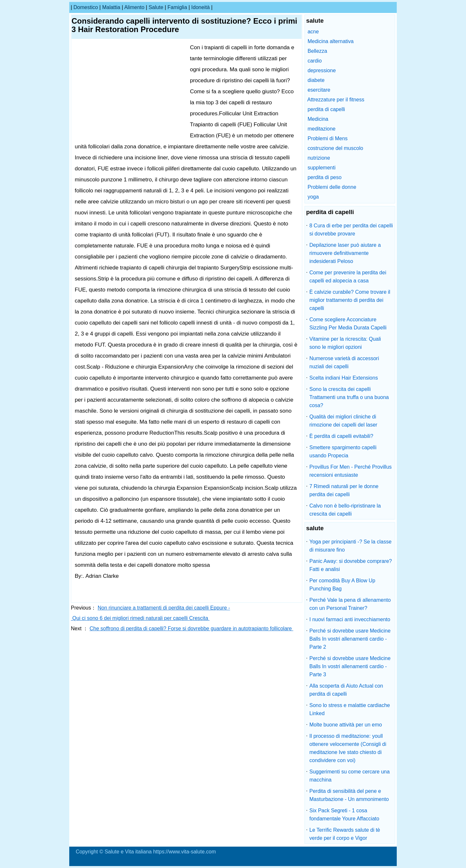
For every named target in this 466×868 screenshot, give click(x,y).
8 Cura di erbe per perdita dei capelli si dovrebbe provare (351, 230)
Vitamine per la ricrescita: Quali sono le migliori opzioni (345, 343)
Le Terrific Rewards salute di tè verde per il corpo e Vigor (345, 834)
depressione (322, 70)
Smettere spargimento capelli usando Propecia (343, 451)
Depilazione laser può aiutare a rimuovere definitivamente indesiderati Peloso (345, 253)
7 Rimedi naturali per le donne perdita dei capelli (344, 490)
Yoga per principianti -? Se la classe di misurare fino (350, 546)
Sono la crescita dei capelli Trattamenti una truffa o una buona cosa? (349, 397)
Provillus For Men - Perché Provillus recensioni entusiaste (350, 471)
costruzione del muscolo (335, 148)
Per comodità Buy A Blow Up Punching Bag (342, 585)
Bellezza (317, 51)
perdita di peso (324, 177)
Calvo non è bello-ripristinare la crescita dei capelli (345, 510)
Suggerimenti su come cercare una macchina (349, 776)
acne (313, 32)
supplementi (321, 168)
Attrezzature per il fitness (336, 100)
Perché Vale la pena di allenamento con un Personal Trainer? (350, 604)
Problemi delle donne (332, 187)
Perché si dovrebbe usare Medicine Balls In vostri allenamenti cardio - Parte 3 (350, 666)
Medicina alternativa (330, 41)
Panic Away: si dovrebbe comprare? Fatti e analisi (351, 565)
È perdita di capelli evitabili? (341, 436)
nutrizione (319, 158)
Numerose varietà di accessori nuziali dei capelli (344, 362)
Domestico (86, 7)
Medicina (318, 119)
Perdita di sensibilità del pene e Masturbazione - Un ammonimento (349, 795)
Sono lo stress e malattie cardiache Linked (350, 709)
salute (156, 7)
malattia (111, 7)
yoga (313, 197)
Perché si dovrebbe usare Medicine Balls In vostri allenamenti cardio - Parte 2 (350, 639)
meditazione (321, 129)
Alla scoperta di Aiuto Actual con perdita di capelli (346, 690)
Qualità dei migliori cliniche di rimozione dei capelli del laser (343, 421)
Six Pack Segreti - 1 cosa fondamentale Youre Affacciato (344, 815)
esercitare (319, 90)
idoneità (200, 7)
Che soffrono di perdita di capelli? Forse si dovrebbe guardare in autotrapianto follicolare (191, 628)
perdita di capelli (326, 109)
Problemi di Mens (327, 138)
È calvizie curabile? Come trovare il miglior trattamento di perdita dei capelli (350, 300)
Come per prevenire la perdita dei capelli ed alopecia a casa (348, 277)
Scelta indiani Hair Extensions (344, 378)
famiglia (177, 7)
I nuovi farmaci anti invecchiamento (350, 619)
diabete (316, 80)
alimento (134, 7)
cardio (315, 61)
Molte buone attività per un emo (346, 725)
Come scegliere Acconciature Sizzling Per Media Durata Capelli (348, 324)
